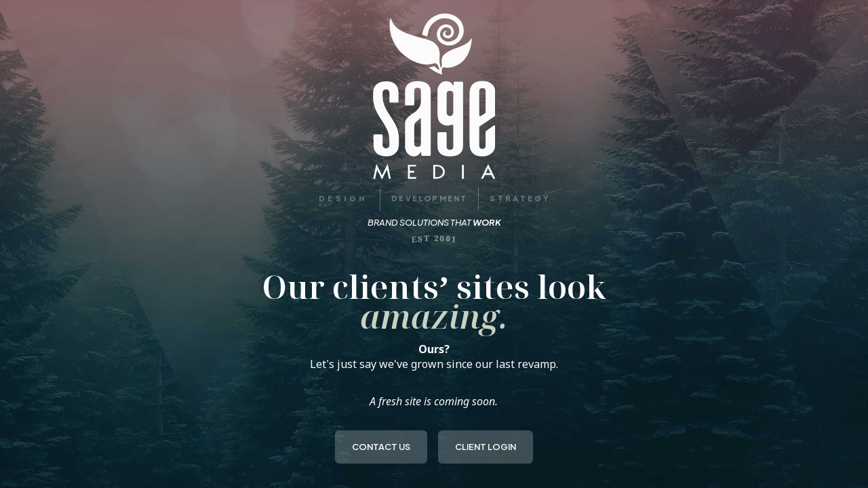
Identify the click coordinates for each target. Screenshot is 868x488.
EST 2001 (434, 239)
